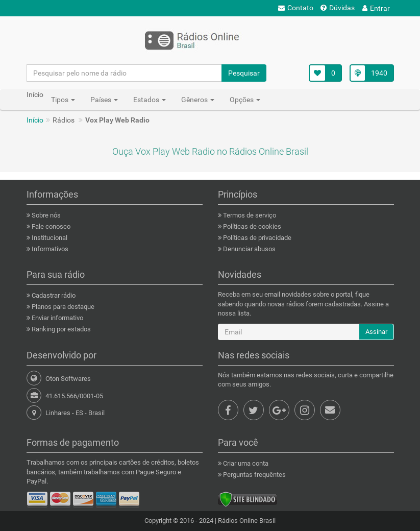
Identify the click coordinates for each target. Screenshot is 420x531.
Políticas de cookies (251, 226)
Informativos (49, 249)
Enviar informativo (57, 318)
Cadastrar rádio (53, 295)
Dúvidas (338, 8)
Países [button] (104, 100)
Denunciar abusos (249, 249)
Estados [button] (150, 100)
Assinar (376, 332)
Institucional (49, 238)
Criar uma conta (245, 463)
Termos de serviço (249, 215)
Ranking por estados (60, 329)
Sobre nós (45, 215)
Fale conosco (50, 226)
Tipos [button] (63, 100)
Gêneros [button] (198, 100)
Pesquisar (244, 73)
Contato (296, 8)
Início (35, 120)
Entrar (376, 8)
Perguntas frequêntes (254, 475)
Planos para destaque (62, 307)
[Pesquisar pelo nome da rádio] (125, 73)
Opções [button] (245, 100)
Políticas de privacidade (256, 238)
